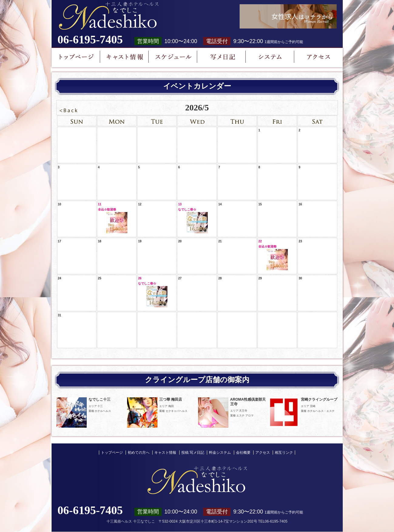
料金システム (220, 453)
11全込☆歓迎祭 (113, 218)
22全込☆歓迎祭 (273, 255)
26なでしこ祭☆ (153, 292)
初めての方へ (139, 453)
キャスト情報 (165, 453)
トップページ (112, 453)
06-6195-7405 (90, 39)
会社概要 (243, 453)
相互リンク (284, 453)
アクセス (263, 453)
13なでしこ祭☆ (193, 218)
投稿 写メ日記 (193, 453)
